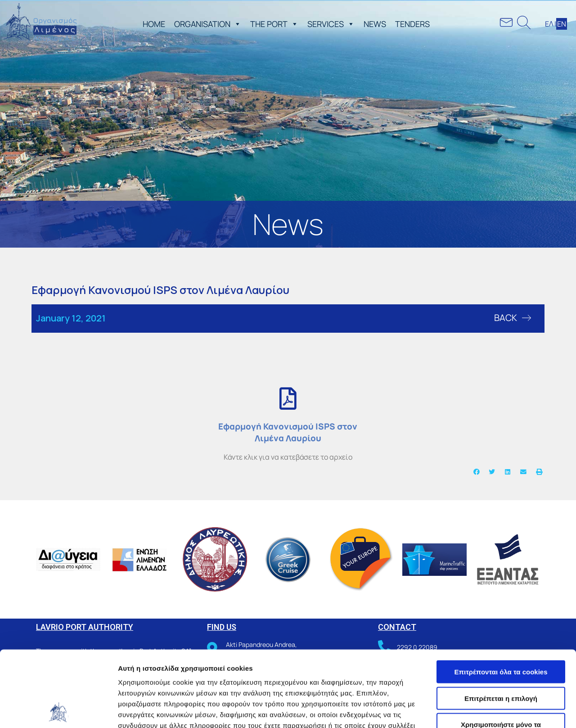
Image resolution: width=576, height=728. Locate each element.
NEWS (375, 24)
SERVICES (331, 24)
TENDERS (412, 24)
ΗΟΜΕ (154, 24)
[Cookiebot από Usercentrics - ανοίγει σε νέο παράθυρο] (58, 710)
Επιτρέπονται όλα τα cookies (501, 596)
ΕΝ (562, 24)
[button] (236, 24)
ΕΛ (549, 24)
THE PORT (274, 24)
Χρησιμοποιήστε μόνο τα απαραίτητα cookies (501, 652)
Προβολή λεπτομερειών (157, 710)
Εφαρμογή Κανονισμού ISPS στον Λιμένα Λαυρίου (288, 432)
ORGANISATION (208, 24)
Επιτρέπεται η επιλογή (501, 622)
